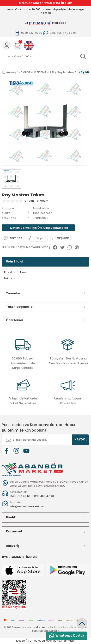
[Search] (45, 57)
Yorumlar (13, 293)
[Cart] (18, 46)
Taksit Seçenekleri (20, 307)
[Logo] (32, 469)
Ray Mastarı (41, 208)
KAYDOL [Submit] (81, 439)
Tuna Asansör (42, 213)
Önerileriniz (15, 320)
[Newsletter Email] (45, 440)
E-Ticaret (35, 641)
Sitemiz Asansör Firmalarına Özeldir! (45, 3)
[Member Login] (7, 46)
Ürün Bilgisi (14, 262)
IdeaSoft (22, 641)
